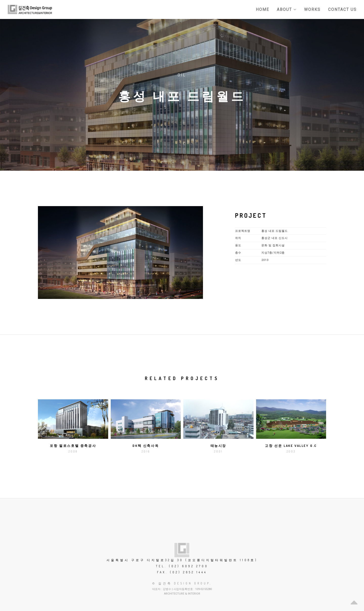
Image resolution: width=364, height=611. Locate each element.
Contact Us (342, 9)
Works (312, 9)
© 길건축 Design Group (181, 583)
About (287, 9)
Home (263, 9)
